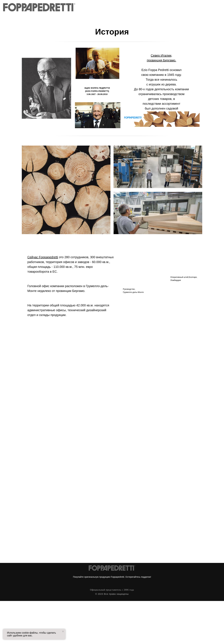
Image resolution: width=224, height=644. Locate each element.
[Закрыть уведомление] (63, 631)
